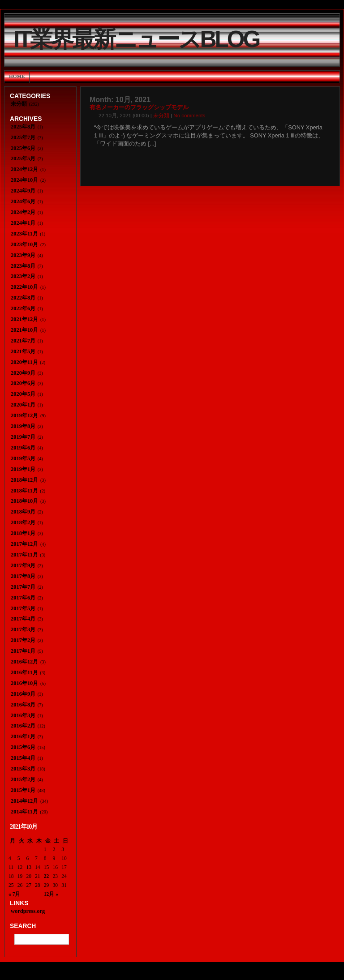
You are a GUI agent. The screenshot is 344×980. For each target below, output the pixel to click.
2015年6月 (23, 747)
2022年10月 (24, 287)
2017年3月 (23, 629)
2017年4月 (23, 619)
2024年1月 (23, 223)
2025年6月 (23, 148)
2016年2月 (23, 726)
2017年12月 (24, 544)
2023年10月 (24, 244)
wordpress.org (28, 911)
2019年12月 (24, 415)
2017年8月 (23, 576)
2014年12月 (24, 801)
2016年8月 (23, 705)
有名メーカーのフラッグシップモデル (139, 107)
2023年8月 (23, 266)
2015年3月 (23, 769)
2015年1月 (23, 790)
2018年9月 (23, 512)
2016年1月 (23, 736)
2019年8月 (23, 426)
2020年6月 (23, 383)
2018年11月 (24, 491)
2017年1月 (23, 651)
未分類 (161, 116)
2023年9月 (23, 255)
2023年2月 (23, 276)
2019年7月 (23, 437)
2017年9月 (23, 565)
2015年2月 (23, 779)
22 (47, 876)
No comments (189, 116)
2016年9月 (23, 694)
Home (17, 76)
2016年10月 (24, 683)
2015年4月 (23, 758)
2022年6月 (23, 308)
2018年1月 (23, 533)
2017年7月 (23, 587)
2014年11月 (24, 812)
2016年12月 (24, 662)
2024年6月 (23, 201)
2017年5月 (23, 608)
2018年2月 (23, 522)
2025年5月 (23, 158)
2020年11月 (24, 362)
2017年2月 (23, 640)
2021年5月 (23, 351)
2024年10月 (24, 180)
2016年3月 (23, 715)
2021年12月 (24, 319)
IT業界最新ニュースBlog (136, 39)
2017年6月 (23, 598)
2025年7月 (23, 137)
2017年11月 (24, 555)
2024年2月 (23, 212)
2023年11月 (24, 234)
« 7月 (14, 894)
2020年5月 (23, 394)
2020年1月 (23, 405)
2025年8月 (23, 127)
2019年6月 (23, 448)
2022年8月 (23, 298)
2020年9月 (23, 373)
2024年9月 (23, 191)
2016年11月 (24, 672)
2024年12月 (24, 169)
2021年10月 (24, 330)
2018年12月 (24, 480)
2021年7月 (23, 341)
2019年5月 (23, 458)
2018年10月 (24, 501)
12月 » (51, 894)
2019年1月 (23, 469)
